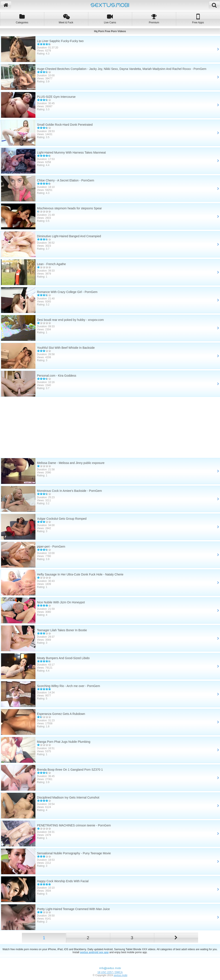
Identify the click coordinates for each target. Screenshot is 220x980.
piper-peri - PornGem (51, 547)
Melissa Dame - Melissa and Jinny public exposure (71, 463)
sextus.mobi (120, 975)
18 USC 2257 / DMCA (110, 972)
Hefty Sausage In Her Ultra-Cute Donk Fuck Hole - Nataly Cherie (80, 574)
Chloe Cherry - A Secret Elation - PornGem (66, 180)
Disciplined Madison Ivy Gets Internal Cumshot (68, 797)
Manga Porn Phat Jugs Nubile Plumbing (64, 742)
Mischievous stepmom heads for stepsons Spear (69, 208)
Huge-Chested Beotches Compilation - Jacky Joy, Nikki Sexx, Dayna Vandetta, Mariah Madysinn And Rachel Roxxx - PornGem (122, 69)
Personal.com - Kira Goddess (57, 376)
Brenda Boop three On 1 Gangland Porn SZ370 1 (70, 770)
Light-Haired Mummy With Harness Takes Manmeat (71, 153)
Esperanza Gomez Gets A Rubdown (61, 714)
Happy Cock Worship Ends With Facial (63, 881)
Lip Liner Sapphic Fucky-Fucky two (60, 41)
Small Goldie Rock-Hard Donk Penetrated (65, 125)
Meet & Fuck (66, 19)
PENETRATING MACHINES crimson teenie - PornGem (74, 825)
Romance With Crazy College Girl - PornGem (67, 292)
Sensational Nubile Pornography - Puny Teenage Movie (74, 853)
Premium (154, 19)
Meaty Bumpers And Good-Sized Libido (63, 658)
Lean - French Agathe (51, 264)
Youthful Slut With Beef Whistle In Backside (66, 348)
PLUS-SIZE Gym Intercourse (56, 97)
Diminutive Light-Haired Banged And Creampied (69, 236)
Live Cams (110, 19)
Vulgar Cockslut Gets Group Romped (62, 519)
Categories (22, 19)
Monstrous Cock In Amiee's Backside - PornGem (69, 491)
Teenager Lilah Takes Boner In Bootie (62, 630)
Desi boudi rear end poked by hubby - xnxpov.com (70, 320)
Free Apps (198, 19)
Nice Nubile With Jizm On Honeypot (61, 602)
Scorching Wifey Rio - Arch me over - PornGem (68, 686)
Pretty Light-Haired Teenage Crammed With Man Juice (73, 909)
